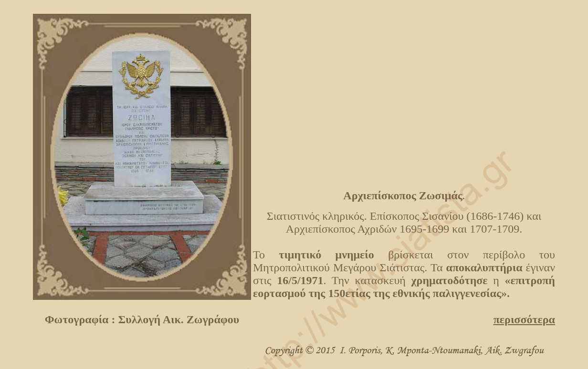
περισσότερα (524, 319)
